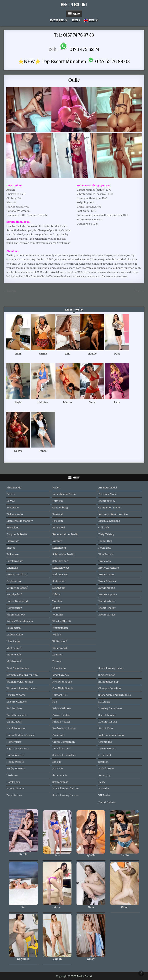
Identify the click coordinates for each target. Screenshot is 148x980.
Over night (105, 755)
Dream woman (107, 749)
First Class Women (18, 668)
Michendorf (13, 648)
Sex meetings (60, 782)
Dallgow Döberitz (17, 534)
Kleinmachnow (16, 615)
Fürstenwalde (15, 561)
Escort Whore (107, 601)
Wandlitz (58, 615)
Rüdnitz (57, 541)
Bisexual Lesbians (109, 521)
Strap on (103, 762)
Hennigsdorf (14, 594)
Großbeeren (14, 581)
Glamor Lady (14, 722)
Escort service (107, 615)
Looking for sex (108, 722)
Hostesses (12, 775)
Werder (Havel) (62, 621)
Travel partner (61, 749)
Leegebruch (13, 628)
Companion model (109, 508)
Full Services (14, 708)
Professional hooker (64, 728)
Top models (105, 742)
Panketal (58, 514)
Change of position (110, 688)
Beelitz (11, 494)
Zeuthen (57, 655)
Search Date (106, 728)
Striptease (104, 702)
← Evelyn (10, 291)
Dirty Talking (106, 534)
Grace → (139, 291)
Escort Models (107, 588)
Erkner (11, 548)
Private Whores (62, 708)
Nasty (102, 782)
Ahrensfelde (14, 488)
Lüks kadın (13, 641)
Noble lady (105, 548)
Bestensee (12, 508)
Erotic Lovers (106, 574)
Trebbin (57, 601)
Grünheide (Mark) (17, 588)
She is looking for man (66, 795)
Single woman (107, 675)
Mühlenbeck (14, 661)
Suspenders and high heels (114, 695)
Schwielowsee (61, 568)
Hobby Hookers (16, 769)
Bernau (11, 501)
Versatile (104, 789)
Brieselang (13, 528)
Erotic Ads (104, 561)
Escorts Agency (108, 594)
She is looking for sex (111, 668)
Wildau (57, 635)
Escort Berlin (58, 20)
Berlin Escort (74, 4)
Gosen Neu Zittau (17, 574)
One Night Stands (63, 688)
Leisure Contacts (16, 702)
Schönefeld (59, 548)
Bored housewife (17, 715)
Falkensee (12, 554)
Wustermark (60, 648)
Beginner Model (108, 494)
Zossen (57, 661)
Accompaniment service (113, 514)
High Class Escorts (18, 749)
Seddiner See (60, 574)
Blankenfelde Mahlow (19, 521)
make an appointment (111, 735)
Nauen (56, 488)
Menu (76, 14)
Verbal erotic (106, 769)
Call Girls (104, 528)
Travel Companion (64, 742)
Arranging (104, 775)
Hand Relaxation (16, 728)
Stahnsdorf (59, 581)
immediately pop (108, 682)
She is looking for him (66, 789)
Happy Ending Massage (20, 735)
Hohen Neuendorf (17, 601)
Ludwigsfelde (14, 635)
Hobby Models (15, 762)
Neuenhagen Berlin (64, 494)
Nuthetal (58, 501)
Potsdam (58, 521)
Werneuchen (60, 628)
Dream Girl (105, 541)
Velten (56, 608)
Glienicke (12, 568)
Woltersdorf (60, 641)
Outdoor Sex (60, 695)
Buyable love (14, 795)
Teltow (56, 594)
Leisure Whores (16, 695)
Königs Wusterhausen (20, 621)
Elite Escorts (106, 554)
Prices (76, 20)
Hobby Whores (15, 755)
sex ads (57, 762)
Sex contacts (60, 775)
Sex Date (58, 769)
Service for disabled (64, 755)
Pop (55, 702)
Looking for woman (110, 708)
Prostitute (58, 735)
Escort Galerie (107, 802)
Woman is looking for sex (22, 688)
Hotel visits (13, 782)
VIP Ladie (104, 795)
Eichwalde (13, 541)
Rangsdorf (59, 528)
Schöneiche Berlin (63, 554)
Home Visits (14, 742)
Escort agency (107, 501)
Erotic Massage (107, 581)
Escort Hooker (107, 608)
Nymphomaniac (62, 682)
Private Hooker (61, 722)
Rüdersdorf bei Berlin (65, 534)
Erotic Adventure (108, 568)
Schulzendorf (61, 561)
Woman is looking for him (22, 675)
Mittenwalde (14, 655)
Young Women (15, 789)
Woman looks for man (20, 682)
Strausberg (59, 588)
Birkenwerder (15, 514)
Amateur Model (108, 488)
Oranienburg (60, 508)
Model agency (61, 675)
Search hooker (107, 715)
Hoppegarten (14, 608)
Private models (61, 715)
